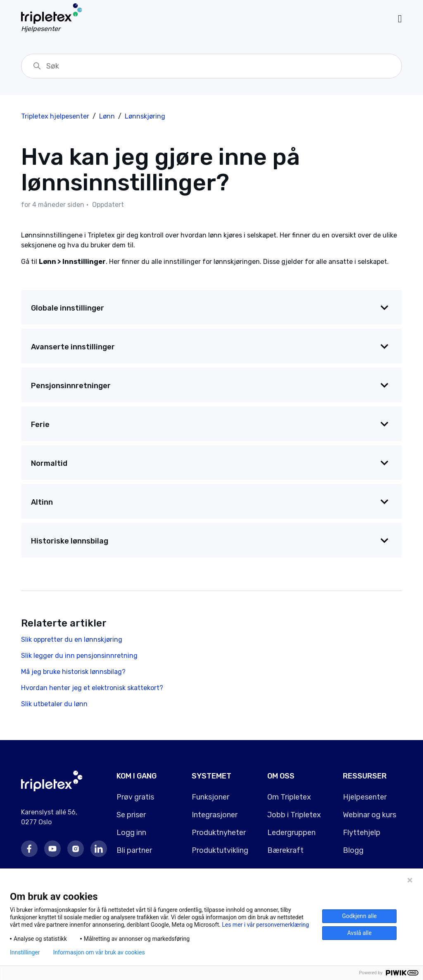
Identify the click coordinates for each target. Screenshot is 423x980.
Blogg (353, 850)
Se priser (131, 815)
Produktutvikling (220, 850)
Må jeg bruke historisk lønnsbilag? (73, 672)
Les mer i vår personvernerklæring (265, 925)
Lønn (107, 116)
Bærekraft (285, 850)
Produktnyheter (219, 833)
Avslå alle (359, 933)
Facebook (29, 849)
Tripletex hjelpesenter (55, 116)
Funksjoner (210, 797)
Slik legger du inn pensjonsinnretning (79, 656)
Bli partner (134, 850)
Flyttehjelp (362, 833)
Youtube (52, 849)
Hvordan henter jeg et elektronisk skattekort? (92, 688)
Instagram (76, 849)
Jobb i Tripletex (294, 815)
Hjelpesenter (365, 797)
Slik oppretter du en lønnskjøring (72, 639)
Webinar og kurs (370, 815)
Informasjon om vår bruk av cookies (99, 952)
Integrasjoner (215, 815)
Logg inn (131, 833)
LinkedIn (99, 849)
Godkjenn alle (359, 916)
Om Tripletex (289, 797)
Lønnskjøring (145, 116)
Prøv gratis (135, 797)
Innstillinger (25, 952)
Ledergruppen (291, 833)
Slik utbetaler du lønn (54, 704)
